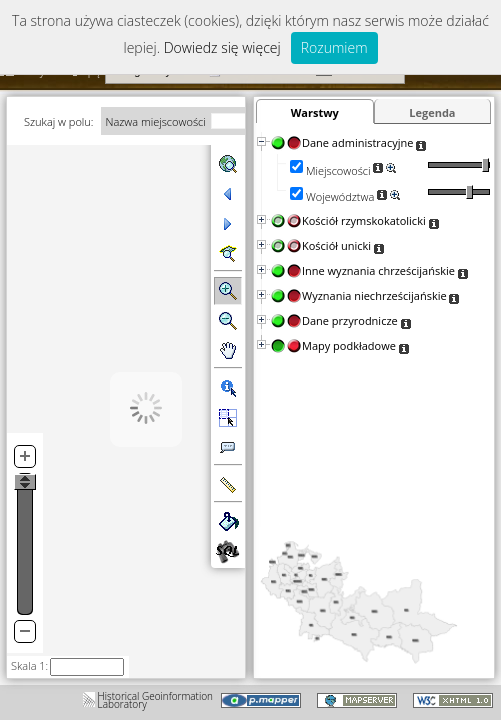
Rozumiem (334, 47)
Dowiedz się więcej (222, 47)
